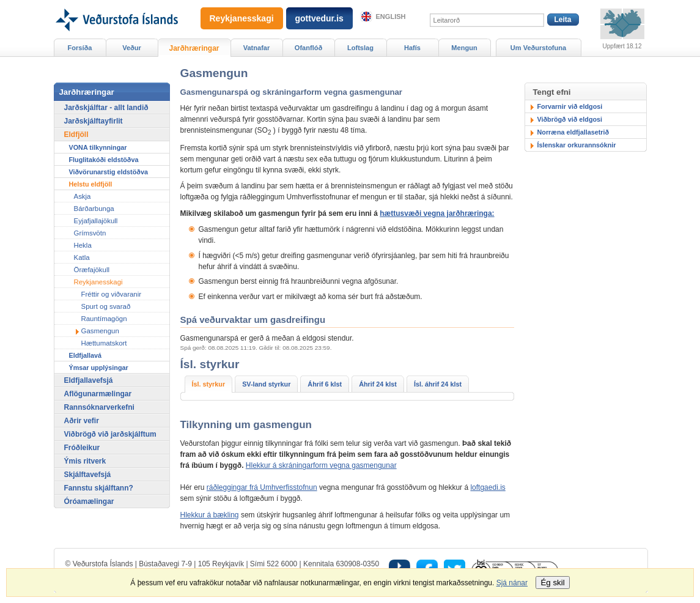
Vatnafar (257, 48)
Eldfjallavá (85, 355)
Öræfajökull (92, 270)
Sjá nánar (512, 583)
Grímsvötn (90, 233)
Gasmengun (100, 331)
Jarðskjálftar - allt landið (106, 108)
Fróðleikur (82, 448)
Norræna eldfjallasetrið (573, 132)
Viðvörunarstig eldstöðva (109, 172)
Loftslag (360, 48)
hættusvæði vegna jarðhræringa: (437, 213)
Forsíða (80, 48)
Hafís (412, 48)
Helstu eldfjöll (91, 184)
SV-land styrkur (266, 384)
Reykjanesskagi (98, 282)
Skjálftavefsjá (88, 475)
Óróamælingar (89, 501)
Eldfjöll (76, 135)
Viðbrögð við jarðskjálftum (110, 434)
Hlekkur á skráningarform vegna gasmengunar (321, 465)
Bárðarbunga (94, 209)
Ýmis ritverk (85, 461)
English (391, 17)
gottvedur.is (319, 18)
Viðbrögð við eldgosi (570, 119)
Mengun (464, 48)
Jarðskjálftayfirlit (94, 121)
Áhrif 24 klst (378, 384)
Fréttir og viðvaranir (112, 294)
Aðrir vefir (82, 421)
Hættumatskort (104, 343)
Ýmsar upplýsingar (99, 368)
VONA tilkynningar (98, 147)
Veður (132, 48)
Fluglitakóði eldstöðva (104, 160)
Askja (83, 196)
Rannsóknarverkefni (99, 407)
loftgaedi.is (488, 487)
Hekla (83, 245)
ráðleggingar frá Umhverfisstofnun (262, 487)
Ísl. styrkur (209, 384)
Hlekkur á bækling (210, 515)
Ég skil (552, 583)
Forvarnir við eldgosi (570, 106)
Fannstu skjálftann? (99, 488)
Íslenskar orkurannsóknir (577, 145)
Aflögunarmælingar (98, 394)
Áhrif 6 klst (325, 384)
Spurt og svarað (106, 306)
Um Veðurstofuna (538, 48)
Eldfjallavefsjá (89, 380)
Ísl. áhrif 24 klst (438, 384)
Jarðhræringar (194, 48)
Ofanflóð (308, 48)
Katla (82, 257)
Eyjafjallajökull (96, 221)
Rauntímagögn (104, 319)
